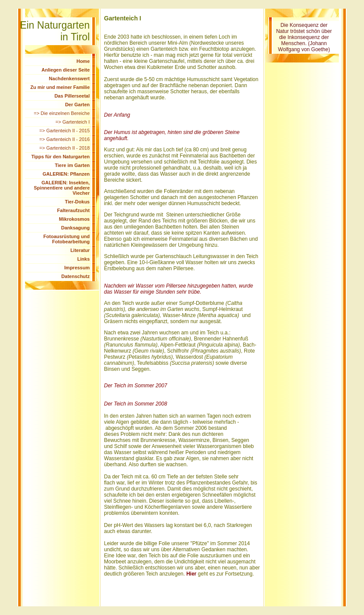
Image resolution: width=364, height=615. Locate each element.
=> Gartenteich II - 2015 (65, 131)
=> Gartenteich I (73, 122)
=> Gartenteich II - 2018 (65, 148)
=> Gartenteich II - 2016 (65, 139)
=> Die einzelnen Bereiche (62, 113)
